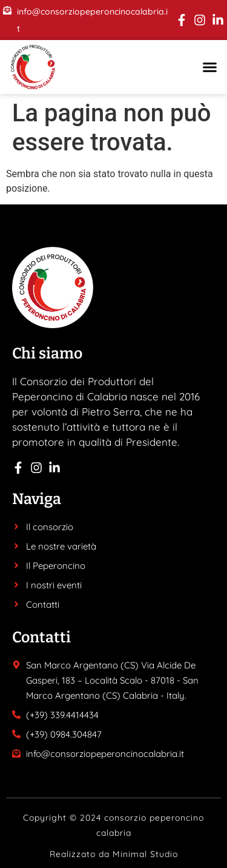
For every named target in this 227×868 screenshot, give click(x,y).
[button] (210, 67)
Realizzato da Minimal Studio (114, 854)
